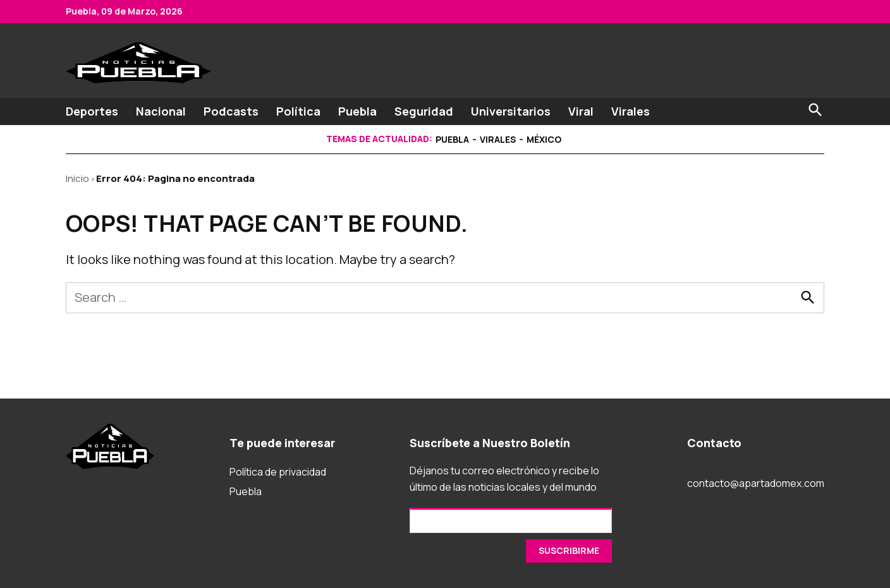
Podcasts (231, 111)
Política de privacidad (278, 472)
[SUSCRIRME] (569, 551)
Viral (581, 111)
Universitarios (511, 111)
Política (298, 111)
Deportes (92, 111)
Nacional (161, 111)
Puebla (357, 111)
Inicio (77, 178)
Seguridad (424, 111)
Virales (631, 111)
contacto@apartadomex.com (756, 483)
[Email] (511, 520)
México (544, 139)
